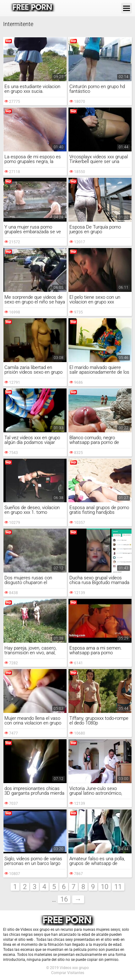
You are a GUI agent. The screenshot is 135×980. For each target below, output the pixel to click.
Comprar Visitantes (68, 973)
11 (118, 887)
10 (105, 887)
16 (64, 899)
